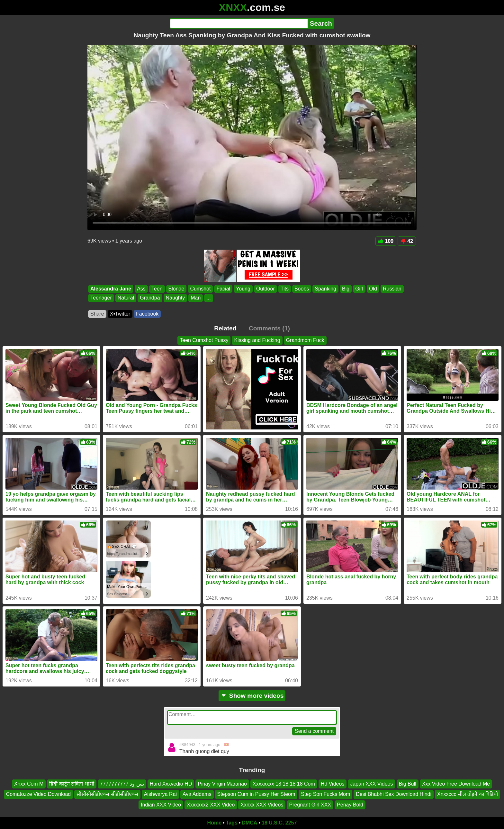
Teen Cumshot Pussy (204, 340)
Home (214, 823)
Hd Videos (333, 784)
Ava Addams (197, 794)
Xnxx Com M (29, 784)
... (208, 298)
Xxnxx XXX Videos (262, 805)
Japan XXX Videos (371, 784)
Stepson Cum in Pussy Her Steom (256, 794)
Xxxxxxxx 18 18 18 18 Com (284, 784)
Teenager (101, 298)
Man (196, 298)
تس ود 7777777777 (122, 784)
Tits (285, 289)
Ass (141, 289)
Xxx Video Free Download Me (456, 784)
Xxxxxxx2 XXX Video (211, 805)
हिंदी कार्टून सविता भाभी (72, 784)
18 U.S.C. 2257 (279, 823)
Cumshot (200, 289)
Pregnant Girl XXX (310, 805)
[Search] (239, 23)
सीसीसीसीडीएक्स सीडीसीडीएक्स (107, 794)
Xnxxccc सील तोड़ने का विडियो (468, 794)
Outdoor (265, 289)
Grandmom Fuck (305, 340)
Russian (392, 289)
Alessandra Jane (111, 289)
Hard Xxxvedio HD (171, 784)
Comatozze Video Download (39, 794)
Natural (126, 298)
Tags (232, 823)
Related (225, 328)
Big (346, 289)
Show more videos (252, 696)
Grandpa (150, 298)
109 (386, 241)
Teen (157, 289)
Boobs (302, 289)
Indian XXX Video (161, 805)
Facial (223, 289)
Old (373, 289)
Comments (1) (269, 328)
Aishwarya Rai (160, 794)
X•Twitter (120, 314)
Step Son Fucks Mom (325, 794)
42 (407, 241)
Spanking (325, 289)
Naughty (175, 298)
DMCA (249, 823)
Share (97, 314)
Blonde (176, 289)
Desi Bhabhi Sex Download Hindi (394, 794)
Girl (359, 289)
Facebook (147, 314)
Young (243, 289)
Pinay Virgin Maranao (222, 784)
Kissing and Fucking (257, 340)
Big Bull (408, 784)
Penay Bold (350, 805)
